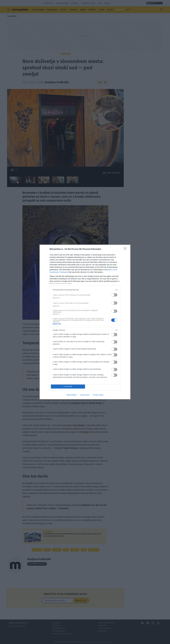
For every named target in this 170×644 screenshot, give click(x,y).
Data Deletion (72, 395)
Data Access (85, 395)
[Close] (126, 249)
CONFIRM (68, 386)
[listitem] (85, 290)
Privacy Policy (98, 395)
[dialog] (85, 322)
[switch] (114, 295)
